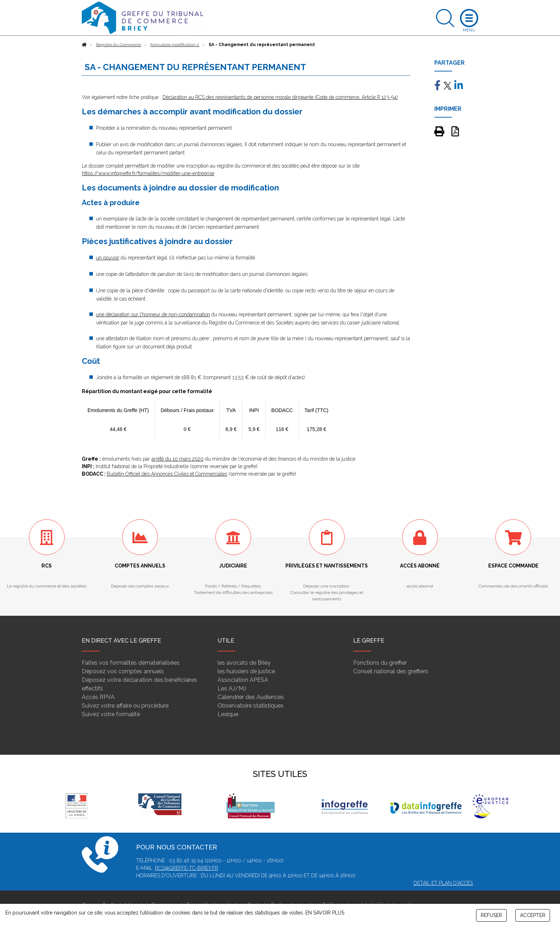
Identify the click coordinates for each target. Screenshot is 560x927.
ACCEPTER (533, 915)
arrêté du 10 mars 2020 (177, 459)
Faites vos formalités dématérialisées (131, 663)
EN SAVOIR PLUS (325, 913)
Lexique (228, 714)
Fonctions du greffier (380, 663)
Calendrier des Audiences (251, 697)
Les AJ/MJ (232, 688)
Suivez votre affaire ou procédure (125, 706)
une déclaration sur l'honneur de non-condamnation (153, 314)
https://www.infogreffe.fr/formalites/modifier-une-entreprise (148, 173)
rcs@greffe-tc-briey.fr (187, 868)
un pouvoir (108, 258)
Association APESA (243, 680)
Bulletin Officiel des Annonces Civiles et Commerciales (167, 474)
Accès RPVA (98, 697)
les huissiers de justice (246, 671)
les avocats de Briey (244, 663)
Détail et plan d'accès (443, 883)
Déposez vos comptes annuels (123, 671)
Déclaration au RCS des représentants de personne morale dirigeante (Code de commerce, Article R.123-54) (280, 97)
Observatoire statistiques (251, 706)
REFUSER (491, 915)
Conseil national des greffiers (391, 671)
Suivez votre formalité (111, 714)
